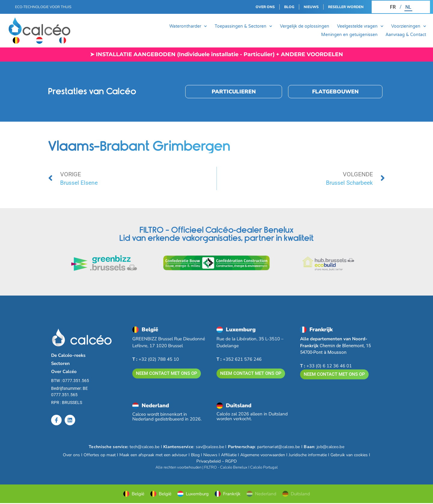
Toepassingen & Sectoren (243, 26)
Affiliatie (229, 455)
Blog (195, 455)
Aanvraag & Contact (406, 35)
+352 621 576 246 (239, 359)
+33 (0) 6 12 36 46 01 (326, 366)
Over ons (71, 455)
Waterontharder (188, 26)
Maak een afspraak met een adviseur (153, 455)
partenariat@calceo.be (278, 447)
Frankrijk (228, 494)
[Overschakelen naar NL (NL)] (408, 7)
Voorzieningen (409, 26)
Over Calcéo (64, 372)
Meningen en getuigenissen (349, 35)
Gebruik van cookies (349, 455)
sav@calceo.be (210, 447)
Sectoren (60, 363)
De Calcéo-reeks (68, 355)
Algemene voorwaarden (263, 455)
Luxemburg (193, 494)
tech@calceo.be (144, 447)
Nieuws (210, 455)
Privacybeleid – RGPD (216, 462)
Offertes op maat (100, 455)
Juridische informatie (308, 455)
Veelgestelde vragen (360, 26)
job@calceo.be (330, 447)
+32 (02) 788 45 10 (156, 359)
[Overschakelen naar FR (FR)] (393, 7)
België (134, 494)
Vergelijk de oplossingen (305, 26)
